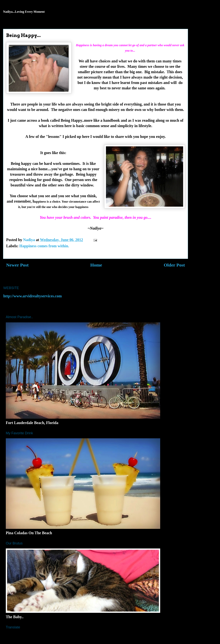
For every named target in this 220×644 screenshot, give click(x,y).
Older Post (174, 265)
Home (96, 265)
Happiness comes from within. (44, 246)
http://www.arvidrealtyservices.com (33, 296)
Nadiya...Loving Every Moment (24, 12)
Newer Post (17, 265)
